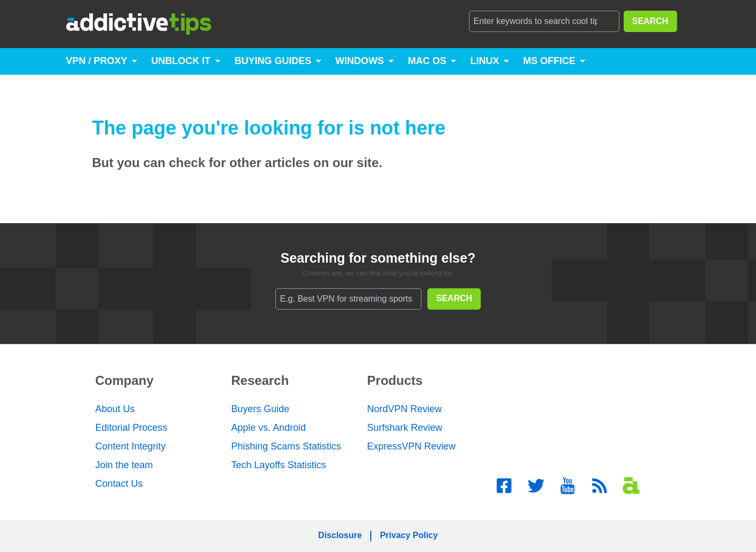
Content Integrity (131, 446)
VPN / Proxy (97, 61)
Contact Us (119, 484)
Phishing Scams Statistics (286, 446)
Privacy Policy (409, 535)
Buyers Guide (260, 409)
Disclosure (340, 535)
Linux (485, 61)
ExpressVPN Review (411, 446)
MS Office (550, 61)
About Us (115, 409)
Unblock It (181, 61)
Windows (360, 61)
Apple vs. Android (268, 428)
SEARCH (650, 21)
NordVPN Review (404, 409)
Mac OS (427, 61)
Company (125, 380)
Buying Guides (273, 61)
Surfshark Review (405, 428)
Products (395, 380)
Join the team (124, 465)
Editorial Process (132, 428)
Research (260, 380)
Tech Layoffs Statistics (278, 465)
